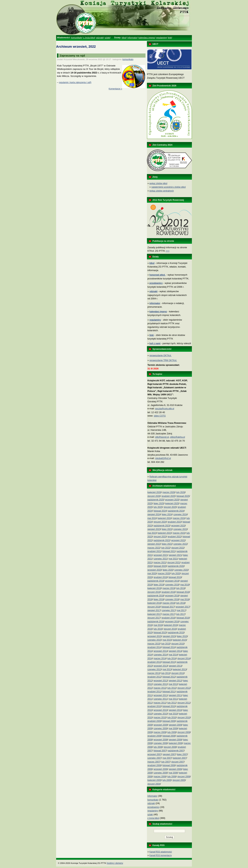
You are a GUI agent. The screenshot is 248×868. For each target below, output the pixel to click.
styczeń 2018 (154, 607)
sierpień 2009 (175, 725)
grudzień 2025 (168, 496)
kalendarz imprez (147, 38)
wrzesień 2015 (154, 636)
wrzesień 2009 (161, 725)
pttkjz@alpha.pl (178, 437)
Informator (132, 38)
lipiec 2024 (167, 514)
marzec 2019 (169, 588)
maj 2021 (173, 559)
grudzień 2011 (154, 692)
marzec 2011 (160, 703)
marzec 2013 (154, 673)
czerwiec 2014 (161, 655)
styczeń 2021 (174, 563)
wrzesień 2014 (161, 651)
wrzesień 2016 (172, 622)
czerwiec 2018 (172, 599)
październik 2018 (156, 596)
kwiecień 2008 (176, 743)
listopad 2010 (169, 706)
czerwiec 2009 (161, 728)
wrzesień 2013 (161, 666)
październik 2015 (176, 633)
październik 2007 (176, 751)
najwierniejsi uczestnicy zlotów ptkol (169, 187)
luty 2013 (166, 673)
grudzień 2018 (168, 592)
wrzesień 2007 (154, 754)
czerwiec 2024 (180, 514)
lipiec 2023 (167, 529)
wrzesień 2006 (161, 769)
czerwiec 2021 (161, 559)
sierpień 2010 (175, 710)
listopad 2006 (169, 765)
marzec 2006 (160, 777)
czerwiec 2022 (180, 544)
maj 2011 (173, 699)
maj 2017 (181, 610)
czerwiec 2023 (180, 529)
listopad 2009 (169, 721)
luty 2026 (181, 492)
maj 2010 (173, 714)
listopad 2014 (169, 647)
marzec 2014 (160, 658)
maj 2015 (167, 640)
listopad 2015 (160, 633)
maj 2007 (167, 758)
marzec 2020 (164, 574)
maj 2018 (185, 599)
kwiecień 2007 (180, 758)
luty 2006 (172, 777)
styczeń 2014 (184, 658)
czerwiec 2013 (154, 669)
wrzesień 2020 (154, 570)
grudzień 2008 (154, 736)
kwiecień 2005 (154, 780)
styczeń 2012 (184, 688)
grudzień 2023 (174, 522)
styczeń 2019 (154, 592)
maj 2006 (173, 773)
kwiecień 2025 (172, 503)
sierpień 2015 (169, 636)
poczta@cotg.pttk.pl (165, 409)
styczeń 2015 (178, 644)
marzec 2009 (160, 732)
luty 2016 (158, 629)
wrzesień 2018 (172, 596)
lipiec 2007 (182, 754)
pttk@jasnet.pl (162, 437)
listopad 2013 (169, 662)
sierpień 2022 (154, 544)
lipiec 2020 (168, 570)
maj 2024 (152, 518)
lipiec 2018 (159, 599)
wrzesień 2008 (161, 740)
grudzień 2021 (154, 551)
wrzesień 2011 (161, 695)
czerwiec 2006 (161, 773)
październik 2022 (162, 540)
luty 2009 (172, 732)
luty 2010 (172, 718)
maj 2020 (152, 574)
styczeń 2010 (184, 718)
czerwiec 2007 (154, 758)
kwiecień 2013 (180, 669)
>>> (168, 251)
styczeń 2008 (170, 747)
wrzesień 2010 (161, 710)
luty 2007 (166, 762)
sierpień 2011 (175, 695)
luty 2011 (172, 703)
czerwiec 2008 (161, 743)
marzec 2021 (160, 563)
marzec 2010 (160, 718)
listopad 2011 (169, 692)
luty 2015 (166, 644)
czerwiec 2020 (181, 570)
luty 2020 (176, 574)
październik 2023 (162, 526)
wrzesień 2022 (178, 540)
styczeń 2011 (184, 703)
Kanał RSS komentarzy (161, 855)
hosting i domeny (115, 863)
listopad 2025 (183, 496)
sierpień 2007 (169, 754)
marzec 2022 (154, 548)
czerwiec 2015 (154, 640)
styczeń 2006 (184, 777)
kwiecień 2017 (154, 614)
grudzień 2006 (154, 765)
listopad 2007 (160, 751)
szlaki (107, 38)
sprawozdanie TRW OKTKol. (163, 360)
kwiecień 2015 (180, 640)
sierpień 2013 (175, 666)
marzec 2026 (169, 492)
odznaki (100, 38)
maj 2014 (173, 655)
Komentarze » (115, 89)
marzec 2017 (169, 614)
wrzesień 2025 (172, 500)
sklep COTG (160, 416)
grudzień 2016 (168, 618)
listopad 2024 (160, 511)
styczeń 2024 (160, 522)
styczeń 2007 (178, 762)
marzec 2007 (154, 762)
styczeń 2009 (184, 732)
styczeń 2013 (178, 673)
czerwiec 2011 (161, 699)
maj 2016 (158, 625)
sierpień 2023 (154, 529)
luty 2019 (181, 588)
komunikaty (77, 38)
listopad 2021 (169, 551)
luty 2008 (158, 747)
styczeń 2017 (154, 618)
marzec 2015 (154, 644)
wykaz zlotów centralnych (162, 191)
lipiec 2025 (159, 503)
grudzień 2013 (154, 662)
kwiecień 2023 (165, 533)
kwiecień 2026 (154, 492)
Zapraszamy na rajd (72, 56)
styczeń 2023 (160, 537)
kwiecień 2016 (171, 625)
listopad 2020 (160, 566)
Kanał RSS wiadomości (161, 852)
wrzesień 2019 (172, 581)
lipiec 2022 (167, 544)
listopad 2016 (183, 618)
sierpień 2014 (175, 651)
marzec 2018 (169, 603)
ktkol (124, 38)
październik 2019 (156, 581)
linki (170, 38)
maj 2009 (173, 728)
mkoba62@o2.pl (163, 458)
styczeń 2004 (154, 784)
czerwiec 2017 (169, 610)
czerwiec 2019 (172, 585)
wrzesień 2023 (178, 526)
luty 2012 (172, 688)
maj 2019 (185, 585)
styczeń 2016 (170, 629)
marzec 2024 (179, 518)
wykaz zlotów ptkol (158, 183)
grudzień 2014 (154, 647)
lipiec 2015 (182, 636)
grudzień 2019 (160, 577)
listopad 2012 (169, 677)
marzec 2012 (160, 688)
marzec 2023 (179, 533)
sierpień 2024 (154, 514)
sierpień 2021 (175, 555)
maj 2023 (152, 533)
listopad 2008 (169, 736)
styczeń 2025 (170, 507)
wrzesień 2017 (183, 607)
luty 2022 (166, 548)
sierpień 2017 (154, 610)
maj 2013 (167, 669)
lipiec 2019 (159, 585)
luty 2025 (158, 507)
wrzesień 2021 (161, 555)
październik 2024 (176, 511)
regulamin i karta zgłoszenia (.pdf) (75, 82)
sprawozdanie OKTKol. (161, 356)
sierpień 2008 (175, 740)
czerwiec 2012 (161, 684)
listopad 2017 (168, 607)
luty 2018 (181, 603)
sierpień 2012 (175, 681)
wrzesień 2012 (161, 681)
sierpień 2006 (175, 769)
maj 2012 (173, 684)
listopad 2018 (183, 592)
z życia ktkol (89, 38)
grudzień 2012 (154, 677)
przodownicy (153, 807)
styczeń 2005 (179, 780)
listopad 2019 (175, 577)
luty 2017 (181, 614)
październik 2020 (176, 566)
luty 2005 (167, 780)
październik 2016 (156, 622)
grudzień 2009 (154, 721)
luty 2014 (172, 658)
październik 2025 (156, 500)
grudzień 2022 (174, 537)
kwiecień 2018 (154, 603)
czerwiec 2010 (161, 714)
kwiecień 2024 (165, 518)
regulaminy (161, 38)
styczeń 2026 (154, 496)
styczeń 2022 (178, 548)
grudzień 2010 (154, 706)
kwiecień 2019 (154, 588)
